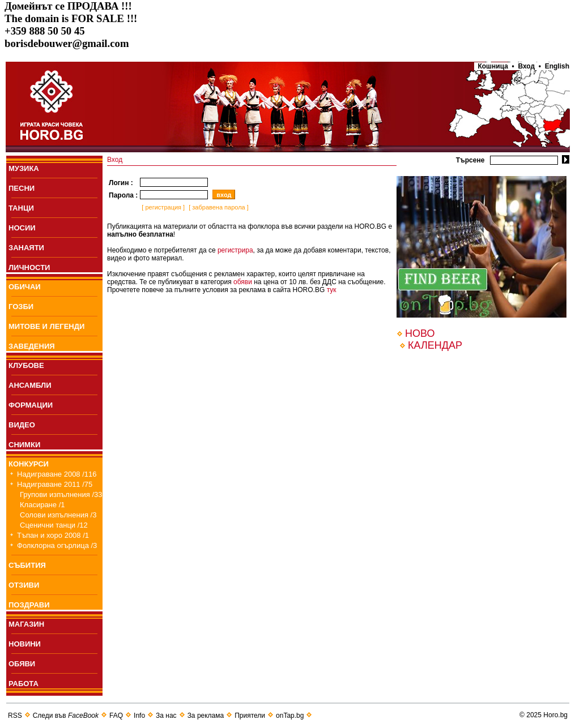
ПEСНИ (22, 188)
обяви (243, 282)
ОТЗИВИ (24, 585)
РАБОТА (24, 684)
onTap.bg (290, 716)
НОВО (420, 333)
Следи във (66, 716)
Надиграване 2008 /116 (57, 474)
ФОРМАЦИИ (31, 405)
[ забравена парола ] (218, 207)
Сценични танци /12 (54, 525)
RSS (15, 716)
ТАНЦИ (21, 208)
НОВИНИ (25, 644)
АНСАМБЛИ (30, 385)
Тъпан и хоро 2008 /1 (53, 535)
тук (332, 290)
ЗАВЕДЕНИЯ (32, 346)
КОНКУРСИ (29, 464)
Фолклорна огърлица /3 (57, 545)
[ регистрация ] (162, 207)
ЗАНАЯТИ (26, 248)
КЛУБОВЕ (26, 365)
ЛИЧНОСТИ (29, 267)
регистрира (235, 250)
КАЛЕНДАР (435, 345)
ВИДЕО (22, 425)
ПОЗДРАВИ (29, 605)
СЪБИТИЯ (27, 565)
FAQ (116, 716)
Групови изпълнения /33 (61, 494)
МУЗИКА (24, 168)
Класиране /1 (42, 505)
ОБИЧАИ (25, 287)
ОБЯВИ (22, 664)
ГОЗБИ (21, 307)
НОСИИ (22, 228)
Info (139, 716)
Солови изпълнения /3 (58, 515)
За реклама (206, 716)
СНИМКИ (24, 445)
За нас (166, 716)
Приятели (250, 716)
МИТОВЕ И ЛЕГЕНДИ (46, 326)
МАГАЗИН (26, 624)
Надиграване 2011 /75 (55, 484)
